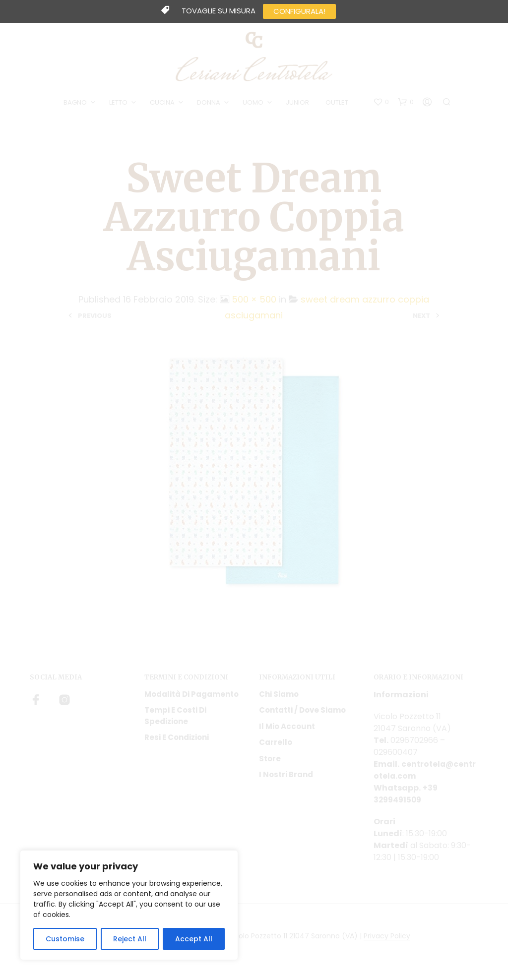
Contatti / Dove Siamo (302, 712)
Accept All (194, 939)
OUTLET (338, 103)
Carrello (276, 744)
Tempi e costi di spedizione (175, 718)
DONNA (210, 103)
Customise (65, 939)
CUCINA (163, 103)
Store (270, 760)
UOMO (254, 103)
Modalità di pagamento (191, 696)
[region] (129, 905)
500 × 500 (254, 301)
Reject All (130, 939)
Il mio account (287, 728)
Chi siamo (279, 696)
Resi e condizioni (177, 739)
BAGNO (76, 103)
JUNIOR (298, 103)
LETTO (119, 103)
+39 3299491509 (406, 795)
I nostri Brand (286, 776)
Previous (95, 318)
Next (421, 318)
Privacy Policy (387, 938)
